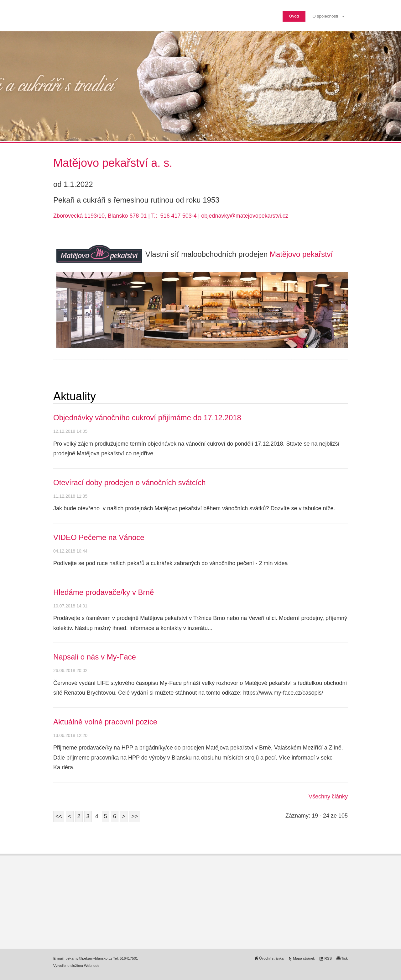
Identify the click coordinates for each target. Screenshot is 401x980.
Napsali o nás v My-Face (95, 657)
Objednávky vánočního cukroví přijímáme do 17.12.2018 (147, 418)
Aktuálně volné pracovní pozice (105, 722)
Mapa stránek (304, 958)
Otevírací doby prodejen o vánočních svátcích (130, 482)
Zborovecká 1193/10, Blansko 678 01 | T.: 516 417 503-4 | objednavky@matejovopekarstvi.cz (171, 216)
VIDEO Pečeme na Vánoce (99, 537)
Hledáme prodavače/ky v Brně (104, 592)
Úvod (294, 16)
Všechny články (328, 797)
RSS (328, 958)
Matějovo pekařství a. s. (114, 163)
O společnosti (325, 16)
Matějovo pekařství (301, 254)
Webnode (92, 966)
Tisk (344, 958)
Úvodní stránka (271, 958)
